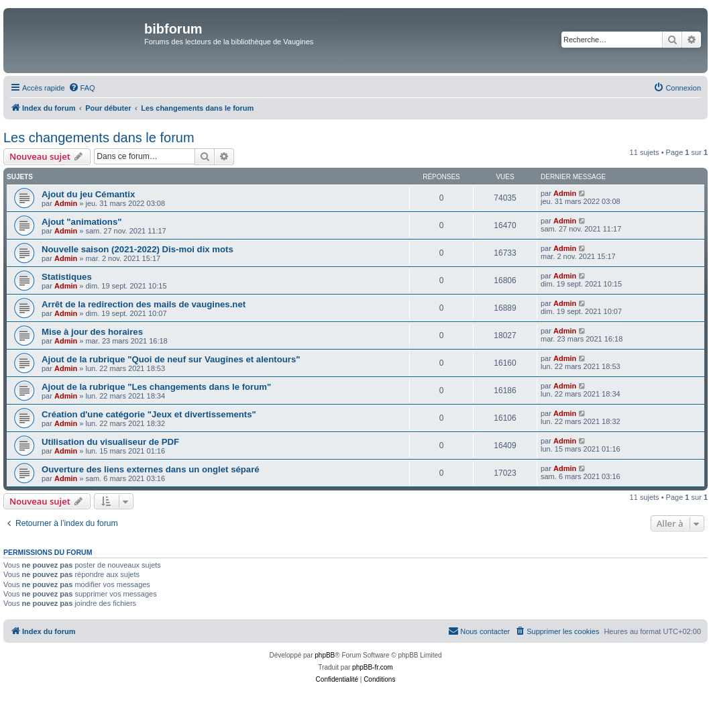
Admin (66, 203)
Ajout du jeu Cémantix (88, 194)
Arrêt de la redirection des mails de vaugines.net (144, 304)
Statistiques (67, 277)
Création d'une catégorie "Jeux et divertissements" (149, 414)
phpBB (325, 655)
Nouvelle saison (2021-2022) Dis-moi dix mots (138, 249)
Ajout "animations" (81, 222)
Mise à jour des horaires (92, 332)
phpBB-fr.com (373, 667)
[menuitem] (82, 88)
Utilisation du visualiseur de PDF (110, 442)
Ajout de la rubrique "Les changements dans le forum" (156, 387)
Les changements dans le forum (99, 138)
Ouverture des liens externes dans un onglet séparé (151, 469)
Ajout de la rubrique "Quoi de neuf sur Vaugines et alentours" (171, 359)
